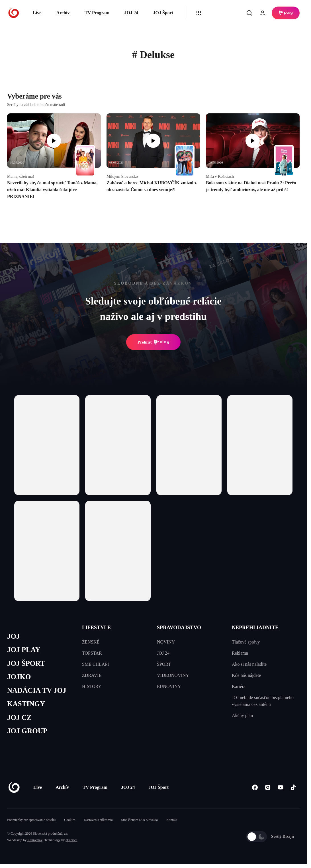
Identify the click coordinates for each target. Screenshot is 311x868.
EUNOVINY (169, 686)
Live (37, 13)
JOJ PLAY (24, 650)
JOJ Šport (163, 13)
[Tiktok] (293, 787)
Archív (63, 13)
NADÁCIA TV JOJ (37, 690)
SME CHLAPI (96, 664)
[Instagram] (268, 787)
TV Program (97, 13)
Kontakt (172, 820)
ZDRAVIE (92, 675)
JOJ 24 (131, 13)
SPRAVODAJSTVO (179, 628)
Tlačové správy (246, 642)
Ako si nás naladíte (249, 664)
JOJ (13, 636)
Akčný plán (242, 715)
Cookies (70, 820)
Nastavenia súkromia (98, 820)
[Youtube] (280, 787)
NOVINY (166, 642)
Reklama (240, 653)
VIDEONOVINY (173, 675)
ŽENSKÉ (91, 642)
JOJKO (19, 677)
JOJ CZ (19, 717)
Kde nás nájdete (246, 675)
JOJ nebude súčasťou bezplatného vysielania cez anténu (263, 701)
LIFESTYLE (96, 628)
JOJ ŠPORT (26, 663)
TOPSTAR (92, 653)
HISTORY (92, 686)
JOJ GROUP (27, 731)
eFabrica (71, 840)
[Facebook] (255, 787)
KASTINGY (26, 704)
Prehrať (154, 342)
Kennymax (35, 840)
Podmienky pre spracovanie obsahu (31, 820)
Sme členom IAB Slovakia (140, 820)
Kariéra (239, 686)
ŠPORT (164, 664)
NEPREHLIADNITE (255, 628)
